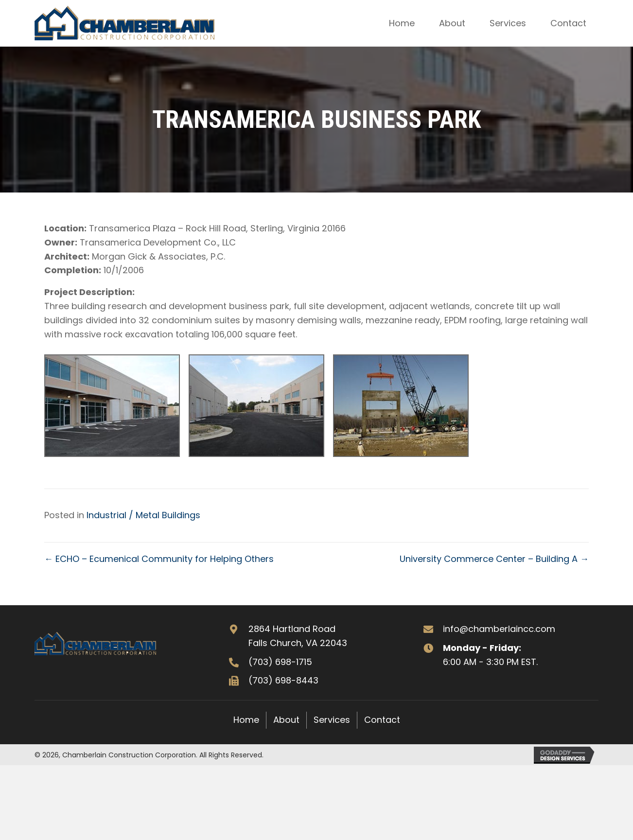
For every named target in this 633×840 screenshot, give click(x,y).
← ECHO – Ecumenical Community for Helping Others (159, 559)
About (286, 720)
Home (246, 720)
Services (332, 720)
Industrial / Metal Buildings (143, 515)
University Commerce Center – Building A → (494, 559)
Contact (382, 720)
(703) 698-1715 (280, 662)
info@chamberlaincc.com (499, 629)
